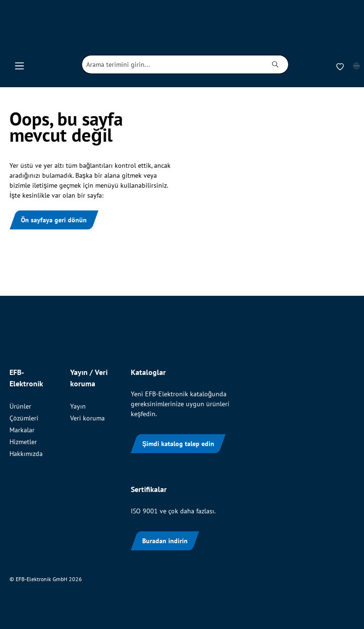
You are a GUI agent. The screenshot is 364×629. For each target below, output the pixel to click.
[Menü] (19, 64)
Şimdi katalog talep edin (178, 444)
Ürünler (20, 406)
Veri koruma (87, 418)
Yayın (78, 406)
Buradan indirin (165, 541)
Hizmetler (23, 442)
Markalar (22, 430)
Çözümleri (24, 418)
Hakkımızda (26, 454)
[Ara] (276, 64)
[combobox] (172, 64)
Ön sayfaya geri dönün (54, 220)
